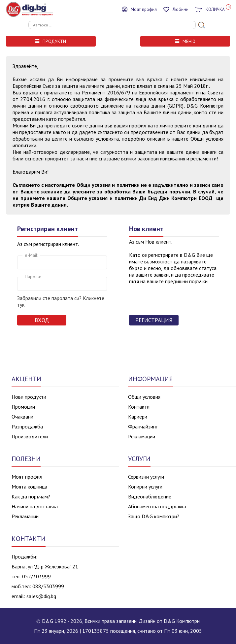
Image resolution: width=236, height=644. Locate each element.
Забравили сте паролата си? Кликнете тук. (61, 301)
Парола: (33, 277)
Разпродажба (27, 426)
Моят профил (27, 477)
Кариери (138, 417)
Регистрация (154, 320)
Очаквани (22, 417)
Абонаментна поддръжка (157, 506)
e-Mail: (31, 255)
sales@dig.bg (41, 596)
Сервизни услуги (146, 477)
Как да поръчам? (31, 496)
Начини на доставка (35, 506)
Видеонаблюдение (150, 496)
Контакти (139, 407)
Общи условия (144, 397)
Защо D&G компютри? (154, 516)
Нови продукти (29, 397)
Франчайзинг (143, 426)
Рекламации (142, 436)
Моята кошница (29, 487)
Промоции (23, 407)
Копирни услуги (145, 487)
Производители (30, 436)
